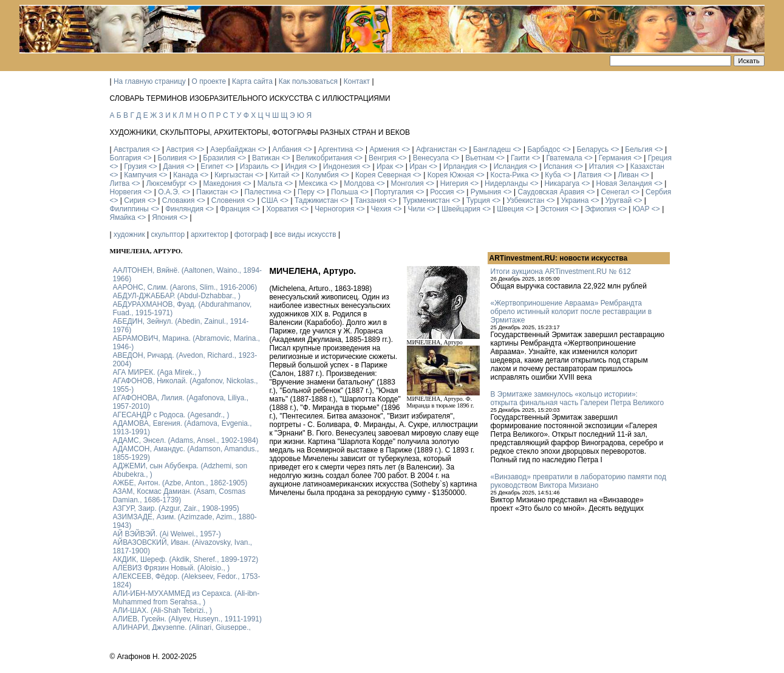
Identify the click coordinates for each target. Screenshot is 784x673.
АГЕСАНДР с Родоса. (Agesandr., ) (171, 415)
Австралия (131, 149)
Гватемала (564, 158)
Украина (575, 200)
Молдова (359, 183)
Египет (212, 166)
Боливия (172, 158)
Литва (120, 183)
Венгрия (383, 158)
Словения (228, 200)
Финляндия (184, 209)
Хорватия (282, 209)
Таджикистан (316, 200)
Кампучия (140, 175)
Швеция (510, 209)
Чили (416, 209)
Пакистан (212, 192)
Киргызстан (233, 175)
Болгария (126, 158)
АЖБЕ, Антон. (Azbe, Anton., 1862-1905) (180, 483)
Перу (306, 192)
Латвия (589, 175)
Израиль (254, 166)
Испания (558, 166)
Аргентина (336, 149)
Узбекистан (525, 200)
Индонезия (342, 166)
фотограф (251, 234)
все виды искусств (305, 234)
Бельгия (639, 149)
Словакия (179, 200)
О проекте (209, 81)
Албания (287, 149)
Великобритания (324, 158)
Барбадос (544, 149)
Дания (174, 166)
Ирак (385, 166)
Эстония (554, 209)
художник (129, 234)
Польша (345, 192)
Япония (165, 217)
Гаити (520, 158)
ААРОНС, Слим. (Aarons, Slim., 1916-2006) (185, 287)
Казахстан (647, 166)
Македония (222, 183)
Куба (553, 175)
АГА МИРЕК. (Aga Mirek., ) (157, 372)
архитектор (210, 234)
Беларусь (593, 149)
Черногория (334, 209)
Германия (615, 158)
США (270, 200)
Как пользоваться (308, 81)
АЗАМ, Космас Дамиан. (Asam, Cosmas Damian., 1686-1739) (179, 496)
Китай (279, 175)
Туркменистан (426, 200)
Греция (660, 158)
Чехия (381, 209)
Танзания (370, 200)
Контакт (357, 81)
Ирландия (460, 166)
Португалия (394, 192)
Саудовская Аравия (551, 192)
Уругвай (618, 200)
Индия (295, 166)
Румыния (486, 192)
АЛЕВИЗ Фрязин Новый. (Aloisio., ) (172, 568)
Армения (384, 149)
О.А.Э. (169, 192)
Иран (418, 166)
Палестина (262, 192)
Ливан (628, 175)
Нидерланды (506, 183)
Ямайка (123, 217)
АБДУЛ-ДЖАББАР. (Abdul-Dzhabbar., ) (177, 296)
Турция (478, 200)
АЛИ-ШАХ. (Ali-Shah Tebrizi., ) (163, 610)
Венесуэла (431, 158)
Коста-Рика (510, 175)
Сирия (135, 200)
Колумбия (322, 175)
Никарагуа (562, 183)
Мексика (313, 183)
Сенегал (615, 192)
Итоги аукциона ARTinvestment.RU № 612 (561, 272)
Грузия (135, 166)
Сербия (658, 192)
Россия (442, 192)
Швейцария (461, 209)
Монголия (407, 183)
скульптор (168, 234)
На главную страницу (150, 81)
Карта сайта (252, 81)
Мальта (270, 183)
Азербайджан (233, 149)
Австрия (180, 149)
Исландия (510, 166)
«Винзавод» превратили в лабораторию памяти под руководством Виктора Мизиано (579, 481)
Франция (235, 209)
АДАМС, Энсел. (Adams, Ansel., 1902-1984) (186, 440)
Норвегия (126, 192)
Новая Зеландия (624, 183)
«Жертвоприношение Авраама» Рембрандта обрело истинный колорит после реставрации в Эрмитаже (571, 312)
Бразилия (219, 158)
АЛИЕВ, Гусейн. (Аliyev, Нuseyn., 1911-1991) (188, 619)
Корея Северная (383, 175)
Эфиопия (601, 209)
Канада (186, 175)
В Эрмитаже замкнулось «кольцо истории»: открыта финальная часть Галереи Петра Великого (578, 398)
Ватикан (266, 158)
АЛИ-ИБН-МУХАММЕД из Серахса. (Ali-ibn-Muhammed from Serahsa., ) (186, 598)
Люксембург (167, 183)
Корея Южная (451, 175)
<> (156, 149)
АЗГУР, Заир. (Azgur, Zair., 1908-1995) (176, 508)
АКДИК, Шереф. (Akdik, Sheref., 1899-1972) (186, 559)
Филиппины (129, 209)
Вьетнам (480, 158)
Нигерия (454, 183)
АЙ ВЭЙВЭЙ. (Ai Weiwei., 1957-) (167, 534)
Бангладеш (492, 149)
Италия (602, 166)
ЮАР (641, 209)
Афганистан (436, 149)
